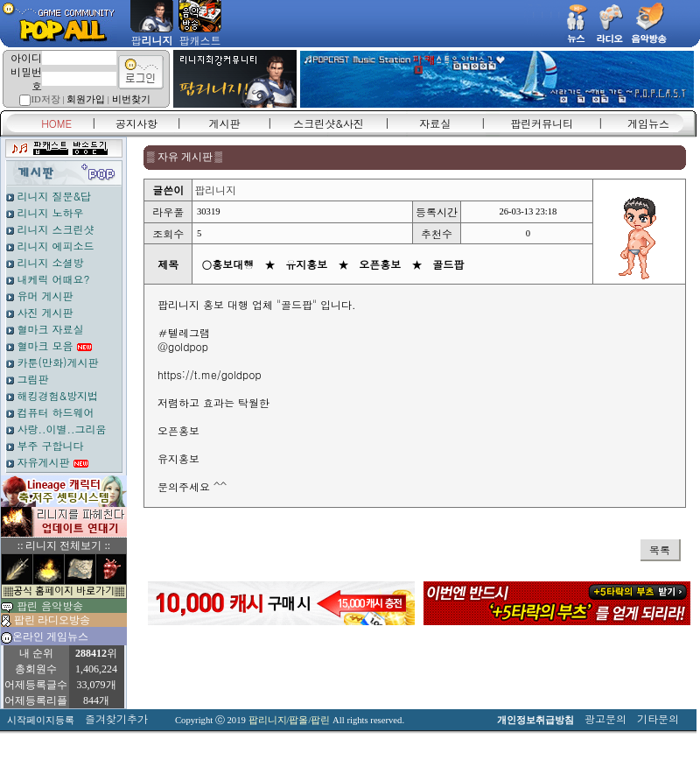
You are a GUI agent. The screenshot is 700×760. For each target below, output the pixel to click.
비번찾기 (131, 99)
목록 (660, 549)
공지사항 (136, 123)
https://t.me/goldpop (210, 374)
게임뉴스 (648, 123)
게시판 (225, 123)
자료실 (435, 123)
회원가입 (86, 99)
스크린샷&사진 (329, 123)
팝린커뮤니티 (542, 123)
